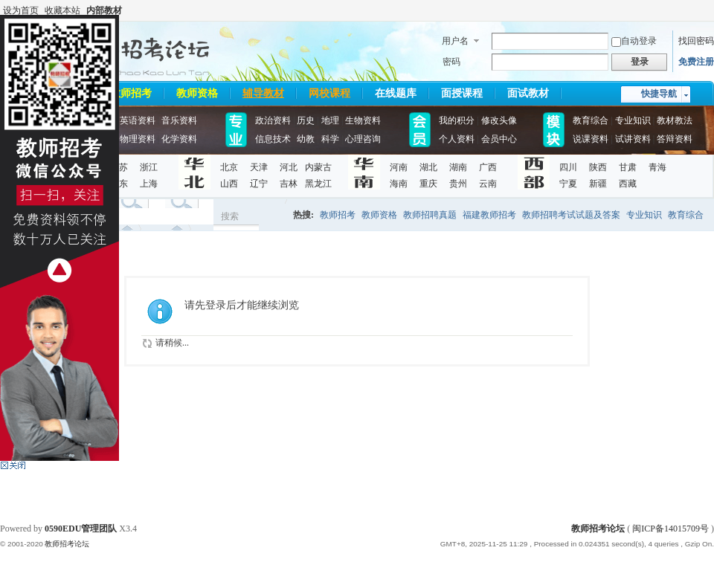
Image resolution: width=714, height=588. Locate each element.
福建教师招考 (489, 215)
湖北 (428, 167)
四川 (568, 167)
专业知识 (644, 215)
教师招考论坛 (598, 529)
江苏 (119, 167)
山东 (119, 184)
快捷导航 (659, 94)
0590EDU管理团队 (81, 529)
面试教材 (528, 93)
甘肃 (628, 167)
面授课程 (462, 93)
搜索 (230, 216)
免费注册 (696, 62)
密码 (451, 62)
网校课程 (329, 93)
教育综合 (686, 215)
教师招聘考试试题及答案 (571, 215)
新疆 (598, 184)
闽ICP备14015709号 (670, 529)
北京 (229, 167)
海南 (399, 184)
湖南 (458, 167)
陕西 (598, 167)
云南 (488, 184)
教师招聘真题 (430, 215)
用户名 (455, 41)
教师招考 (131, 93)
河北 (289, 167)
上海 (149, 184)
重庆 (428, 184)
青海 (657, 167)
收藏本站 (62, 10)
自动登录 (634, 41)
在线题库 (396, 93)
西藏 (628, 184)
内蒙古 (318, 167)
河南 (399, 167)
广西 (488, 167)
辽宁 (259, 184)
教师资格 (197, 93)
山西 (229, 184)
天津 (259, 167)
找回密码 (696, 41)
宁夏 (568, 184)
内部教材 (104, 10)
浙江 (149, 167)
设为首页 (21, 10)
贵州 (458, 184)
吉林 (289, 184)
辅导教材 (263, 93)
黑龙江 (318, 184)
